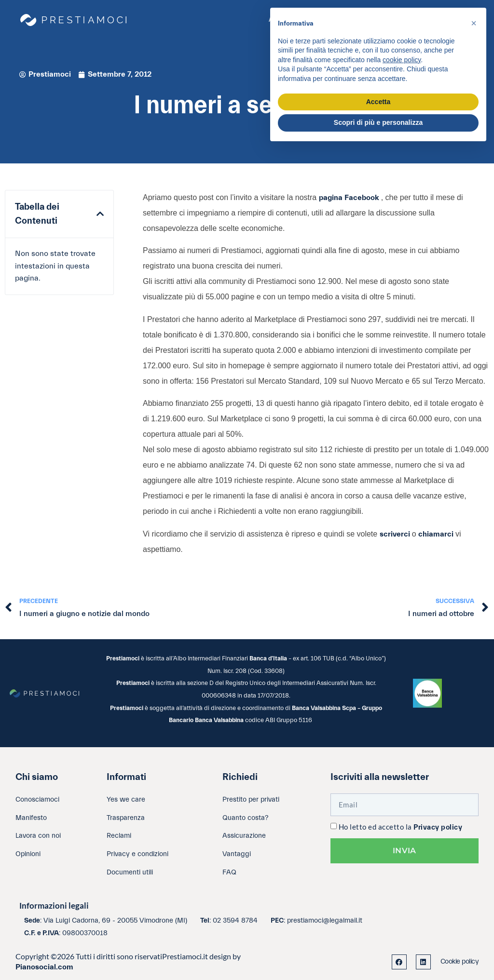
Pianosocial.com (44, 967)
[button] (100, 214)
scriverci (396, 534)
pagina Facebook (350, 198)
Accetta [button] (378, 102)
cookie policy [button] (402, 60)
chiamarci (437, 534)
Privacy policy (438, 827)
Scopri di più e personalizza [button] (378, 122)
